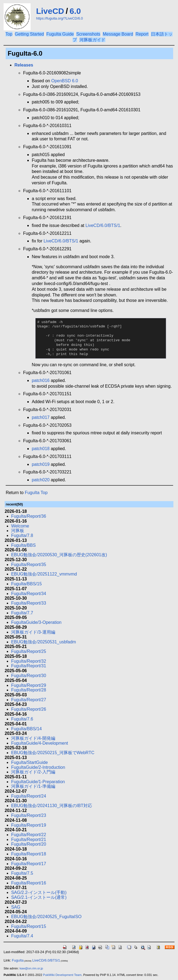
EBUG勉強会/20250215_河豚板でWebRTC (53, 753)
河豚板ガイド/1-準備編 (33, 786)
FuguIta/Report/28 (29, 690)
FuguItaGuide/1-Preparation (38, 782)
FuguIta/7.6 (22, 719)
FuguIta (18, 960)
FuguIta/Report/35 (29, 565)
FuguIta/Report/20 (29, 844)
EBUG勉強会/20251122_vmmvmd (44, 574)
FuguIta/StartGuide (29, 762)
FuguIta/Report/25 (29, 651)
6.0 (75, 11)
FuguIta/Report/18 (29, 854)
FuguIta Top (36, 493)
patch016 (41, 380)
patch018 (41, 449)
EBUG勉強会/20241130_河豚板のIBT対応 (52, 806)
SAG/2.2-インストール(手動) (39, 892)
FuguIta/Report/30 (29, 676)
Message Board (118, 34)
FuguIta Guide (60, 34)
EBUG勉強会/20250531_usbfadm (43, 642)
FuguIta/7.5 (22, 873)
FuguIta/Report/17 (29, 864)
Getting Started (30, 34)
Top (9, 34)
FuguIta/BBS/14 (26, 729)
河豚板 (18, 531)
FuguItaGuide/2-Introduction (38, 767)
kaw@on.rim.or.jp (31, 968)
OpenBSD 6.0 (65, 81)
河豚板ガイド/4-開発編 (33, 738)
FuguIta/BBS (23, 545)
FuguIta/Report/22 (29, 835)
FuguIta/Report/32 (29, 661)
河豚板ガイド (92, 40)
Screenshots (88, 34)
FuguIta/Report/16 (29, 883)
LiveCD (50, 11)
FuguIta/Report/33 (29, 603)
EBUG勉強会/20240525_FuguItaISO (46, 917)
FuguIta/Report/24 (29, 796)
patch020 (41, 480)
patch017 (41, 417)
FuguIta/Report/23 (29, 815)
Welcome (20, 526)
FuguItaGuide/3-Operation (36, 622)
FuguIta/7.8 (22, 535)
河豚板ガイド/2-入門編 (33, 772)
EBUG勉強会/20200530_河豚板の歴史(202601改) (59, 555)
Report (142, 34)
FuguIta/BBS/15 (26, 584)
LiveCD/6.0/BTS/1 (103, 225)
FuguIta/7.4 (22, 936)
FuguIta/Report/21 (29, 840)
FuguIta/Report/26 (29, 709)
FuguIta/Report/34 (29, 594)
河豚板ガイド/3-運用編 (33, 632)
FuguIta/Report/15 (29, 926)
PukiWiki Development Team (62, 975)
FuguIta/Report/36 (29, 516)
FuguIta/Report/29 (29, 685)
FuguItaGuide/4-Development (40, 743)
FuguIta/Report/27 (29, 700)
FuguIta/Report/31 (29, 666)
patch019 (41, 464)
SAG (16, 907)
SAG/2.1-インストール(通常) (39, 897)
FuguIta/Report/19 (29, 825)
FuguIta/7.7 (22, 613)
